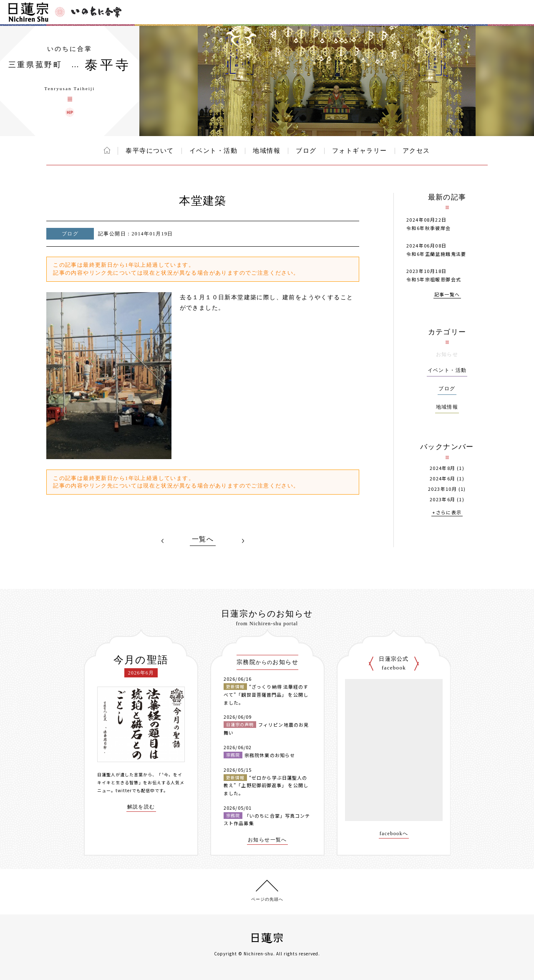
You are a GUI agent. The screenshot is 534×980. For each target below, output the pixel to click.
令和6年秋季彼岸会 (429, 228)
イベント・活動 (214, 151)
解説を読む (141, 807)
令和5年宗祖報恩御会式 (434, 279)
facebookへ (394, 834)
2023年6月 (443, 499)
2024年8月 (443, 468)
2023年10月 (442, 489)
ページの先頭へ (267, 899)
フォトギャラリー (360, 151)
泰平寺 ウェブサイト (70, 112)
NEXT (243, 541)
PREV (163, 541)
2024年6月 (443, 479)
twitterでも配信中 (135, 790)
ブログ (306, 151)
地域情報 (267, 151)
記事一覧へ (447, 295)
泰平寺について (150, 151)
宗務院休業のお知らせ (270, 755)
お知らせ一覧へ (267, 840)
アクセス (416, 151)
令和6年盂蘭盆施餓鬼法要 (436, 254)
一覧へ (203, 539)
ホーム (107, 150)
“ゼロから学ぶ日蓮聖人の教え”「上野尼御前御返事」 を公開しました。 (266, 785)
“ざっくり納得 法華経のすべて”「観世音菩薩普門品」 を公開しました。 (266, 694)
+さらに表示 (447, 513)
